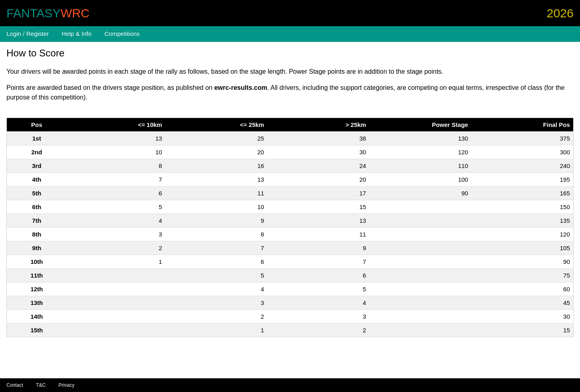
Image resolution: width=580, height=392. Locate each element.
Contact (15, 385)
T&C (41, 385)
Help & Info (77, 34)
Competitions (122, 34)
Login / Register (28, 34)
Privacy (66, 385)
